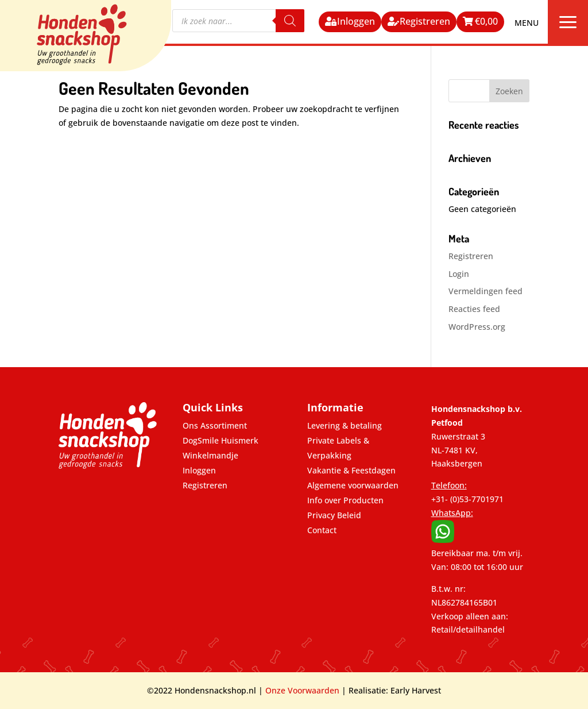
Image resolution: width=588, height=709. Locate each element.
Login (459, 274)
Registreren (425, 21)
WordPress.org (477, 327)
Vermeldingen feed (486, 291)
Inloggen (356, 21)
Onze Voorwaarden (302, 690)
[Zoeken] (290, 21)
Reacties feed (474, 309)
